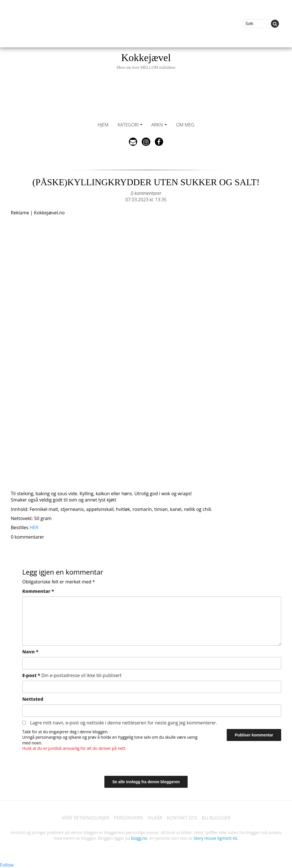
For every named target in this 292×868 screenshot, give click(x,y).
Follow (7, 865)
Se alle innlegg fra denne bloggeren (146, 782)
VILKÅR (155, 818)
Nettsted (33, 699)
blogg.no (139, 838)
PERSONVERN (128, 818)
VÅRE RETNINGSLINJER (85, 818)
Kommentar (38, 591)
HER (34, 527)
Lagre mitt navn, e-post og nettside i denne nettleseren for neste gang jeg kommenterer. (124, 723)
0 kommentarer (146, 193)
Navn (30, 652)
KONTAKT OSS (182, 818)
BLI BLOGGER (216, 818)
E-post (72, 675)
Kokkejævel (146, 61)
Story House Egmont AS (215, 838)
